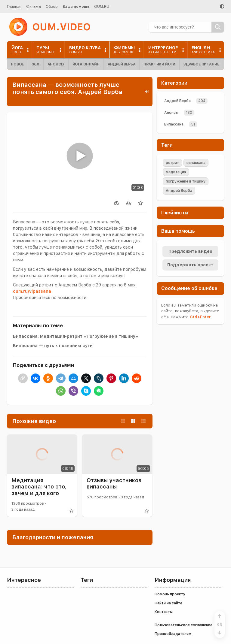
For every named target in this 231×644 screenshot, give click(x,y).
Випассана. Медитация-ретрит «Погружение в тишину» (76, 336)
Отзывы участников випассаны (114, 484)
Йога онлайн (86, 64)
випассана (196, 163)
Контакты (164, 612)
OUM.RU (102, 7)
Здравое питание (201, 64)
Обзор (52, 7)
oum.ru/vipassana (32, 291)
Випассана (174, 124)
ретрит (172, 163)
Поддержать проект (190, 265)
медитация (176, 172)
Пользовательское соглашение (183, 625)
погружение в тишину (186, 181)
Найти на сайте (168, 603)
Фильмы (34, 7)
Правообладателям (173, 634)
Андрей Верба (122, 64)
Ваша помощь (76, 7)
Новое (17, 64)
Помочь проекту (170, 594)
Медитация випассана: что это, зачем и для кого (39, 487)
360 (35, 64)
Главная (14, 7)
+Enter (200, 317)
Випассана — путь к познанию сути (53, 346)
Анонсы (56, 64)
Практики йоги (159, 64)
